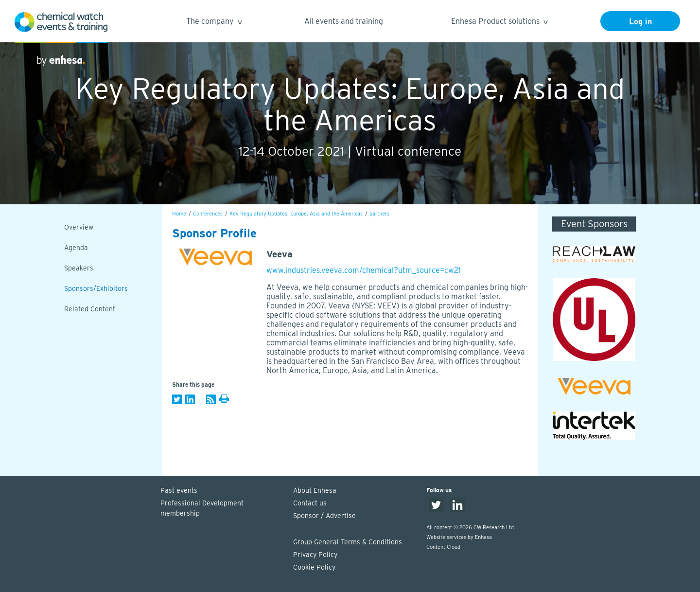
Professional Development (222, 509)
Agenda (76, 248)
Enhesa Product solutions (499, 23)
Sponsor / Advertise (324, 516)
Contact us (310, 503)
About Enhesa (315, 490)
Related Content (90, 309)
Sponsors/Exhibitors (96, 288)
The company (214, 23)
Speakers (79, 268)
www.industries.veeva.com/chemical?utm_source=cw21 (364, 270)
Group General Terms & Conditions (348, 542)
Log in (640, 22)
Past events (179, 490)
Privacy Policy (315, 555)
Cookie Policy (314, 567)
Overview (79, 227)
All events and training (344, 21)
